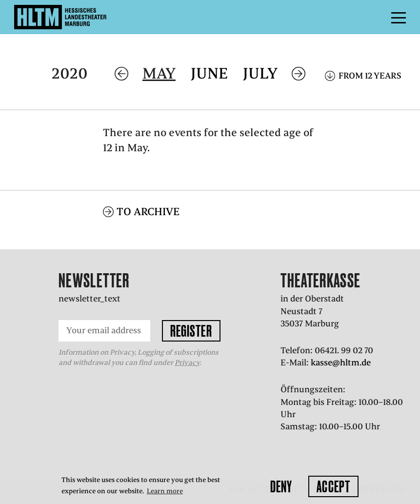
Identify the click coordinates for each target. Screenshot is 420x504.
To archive (148, 212)
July (260, 73)
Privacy (187, 363)
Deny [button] (281, 486)
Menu (377, 17)
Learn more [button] (165, 491)
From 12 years (370, 76)
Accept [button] (333, 486)
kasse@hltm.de (341, 363)
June (209, 73)
